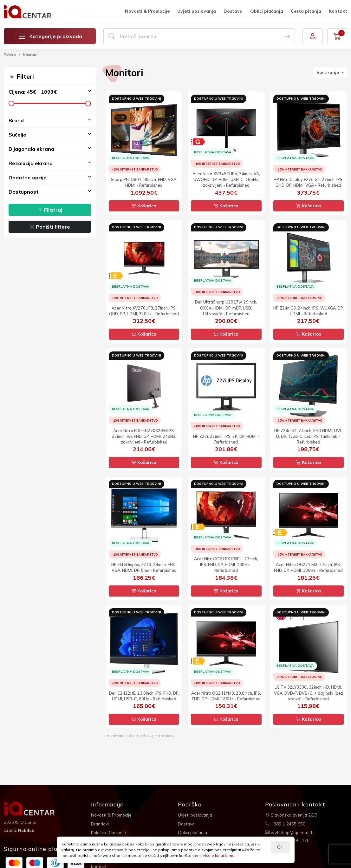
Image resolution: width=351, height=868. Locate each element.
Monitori (30, 55)
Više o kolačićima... (220, 855)
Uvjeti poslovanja (197, 11)
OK (280, 847)
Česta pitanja (306, 11)
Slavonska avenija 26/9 (292, 815)
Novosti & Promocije (147, 11)
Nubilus (26, 830)
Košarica (144, 206)
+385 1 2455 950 (285, 823)
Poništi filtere (50, 227)
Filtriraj (50, 210)
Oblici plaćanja (267, 11)
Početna (10, 55)
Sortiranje (328, 72)
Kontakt (338, 11)
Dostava (233, 11)
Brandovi (100, 823)
